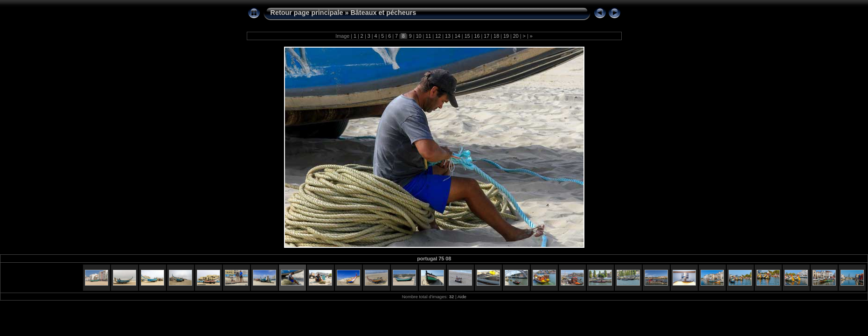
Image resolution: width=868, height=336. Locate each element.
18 (496, 36)
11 (428, 36)
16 (477, 36)
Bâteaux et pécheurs (383, 13)
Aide (462, 297)
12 (438, 36)
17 (486, 36)
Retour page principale (307, 13)
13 (448, 36)
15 (467, 36)
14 (458, 36)
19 (506, 36)
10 (419, 36)
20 (516, 36)
